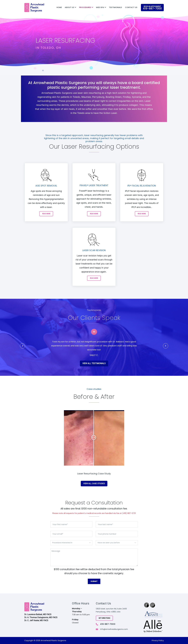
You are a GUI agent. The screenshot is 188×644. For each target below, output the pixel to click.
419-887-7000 (108, 624)
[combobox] (71, 543)
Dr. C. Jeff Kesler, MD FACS (36, 620)
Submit (94, 582)
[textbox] (69, 543)
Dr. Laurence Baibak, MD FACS (38, 614)
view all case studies (94, 484)
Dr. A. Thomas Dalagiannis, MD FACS (41, 617)
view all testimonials (94, 365)
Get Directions (104, 618)
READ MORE (46, 214)
